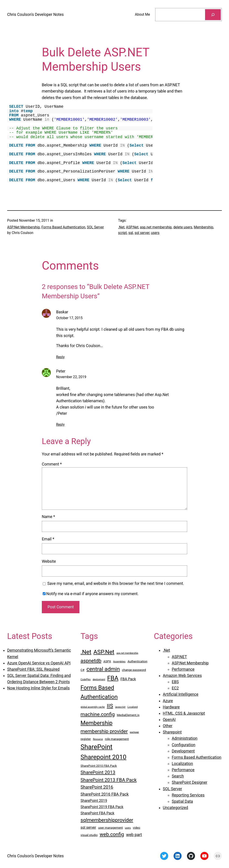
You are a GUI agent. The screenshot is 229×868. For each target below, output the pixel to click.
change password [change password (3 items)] (134, 670)
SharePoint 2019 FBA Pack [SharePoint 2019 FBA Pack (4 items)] (102, 807)
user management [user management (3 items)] (110, 828)
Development (183, 751)
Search (178, 776)
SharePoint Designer (190, 782)
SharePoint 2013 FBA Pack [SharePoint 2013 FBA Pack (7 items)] (109, 780)
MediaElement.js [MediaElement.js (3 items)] (128, 715)
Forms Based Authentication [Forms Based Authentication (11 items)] (99, 692)
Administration (185, 738)
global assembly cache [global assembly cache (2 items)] (93, 707)
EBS (175, 682)
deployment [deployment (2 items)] (99, 679)
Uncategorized (175, 808)
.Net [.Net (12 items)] (86, 652)
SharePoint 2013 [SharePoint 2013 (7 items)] (98, 772)
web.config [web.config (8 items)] (112, 834)
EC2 (175, 688)
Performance (183, 669)
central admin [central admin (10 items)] (103, 669)
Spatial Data (182, 801)
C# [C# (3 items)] (82, 670)
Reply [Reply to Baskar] (60, 357)
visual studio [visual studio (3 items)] (89, 835)
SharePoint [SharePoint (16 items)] (96, 747)
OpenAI (169, 720)
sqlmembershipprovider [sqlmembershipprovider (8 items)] (107, 820)
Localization (182, 764)
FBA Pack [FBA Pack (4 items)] (128, 679)
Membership (203, 227)
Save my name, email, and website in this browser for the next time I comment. (116, 584)
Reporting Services (188, 795)
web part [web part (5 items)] (134, 835)
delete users (183, 227)
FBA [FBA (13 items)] (113, 678)
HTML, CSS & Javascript (184, 713)
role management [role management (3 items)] (117, 739)
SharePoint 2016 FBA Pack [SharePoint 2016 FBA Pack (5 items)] (105, 794)
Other (168, 726)
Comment (52, 464)
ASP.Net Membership (23, 227)
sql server (142, 233)
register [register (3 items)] (86, 739)
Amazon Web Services (182, 676)
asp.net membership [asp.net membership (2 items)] (127, 653)
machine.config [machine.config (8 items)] (98, 714)
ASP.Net (132, 227)
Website (49, 561)
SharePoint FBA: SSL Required (33, 669)
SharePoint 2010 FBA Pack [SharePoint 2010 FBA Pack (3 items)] (99, 766)
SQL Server (95, 227)
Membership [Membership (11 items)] (96, 723)
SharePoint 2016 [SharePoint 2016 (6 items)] (97, 787)
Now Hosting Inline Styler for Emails (38, 688)
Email (48, 539)
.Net (121, 227)
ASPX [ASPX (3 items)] (107, 661)
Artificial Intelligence (181, 694)
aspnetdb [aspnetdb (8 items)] (91, 661)
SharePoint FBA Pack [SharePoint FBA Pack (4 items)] (97, 813)
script (122, 233)
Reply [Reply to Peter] (60, 425)
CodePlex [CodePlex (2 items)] (86, 679)
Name (48, 517)
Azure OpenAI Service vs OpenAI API (39, 663)
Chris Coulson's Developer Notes (35, 15)
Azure (168, 701)
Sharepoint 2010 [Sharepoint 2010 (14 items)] (103, 757)
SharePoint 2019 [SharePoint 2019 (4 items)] (94, 801)
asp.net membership (156, 227)
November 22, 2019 (71, 377)
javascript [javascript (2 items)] (120, 707)
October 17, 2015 (69, 318)
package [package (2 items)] (134, 732)
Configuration (183, 745)
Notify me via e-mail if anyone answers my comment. (91, 594)
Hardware (171, 707)
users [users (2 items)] (128, 828)
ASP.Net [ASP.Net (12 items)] (104, 652)
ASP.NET (179, 657)
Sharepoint (172, 732)
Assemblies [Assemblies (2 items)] (119, 662)
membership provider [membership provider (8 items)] (104, 731)
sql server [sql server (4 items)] (88, 827)
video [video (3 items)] (137, 828)
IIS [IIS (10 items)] (110, 706)
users (155, 233)
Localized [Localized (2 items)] (133, 707)
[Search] (213, 15)
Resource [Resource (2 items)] (98, 739)
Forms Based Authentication (63, 227)
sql (131, 233)
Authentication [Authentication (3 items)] (137, 661)
